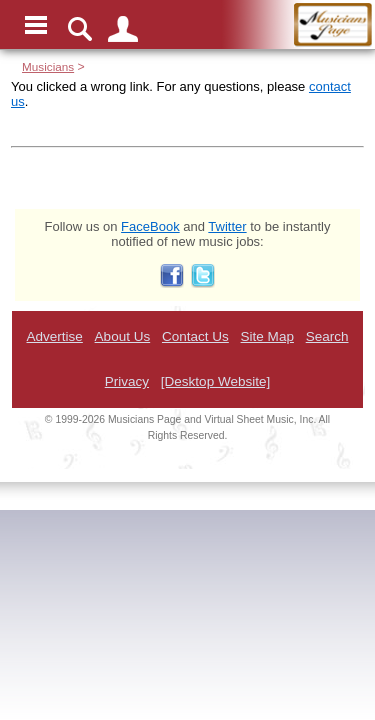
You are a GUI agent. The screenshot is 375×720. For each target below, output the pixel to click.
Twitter (227, 226)
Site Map (267, 336)
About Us (123, 336)
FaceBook (150, 226)
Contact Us (195, 336)
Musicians (48, 66)
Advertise (54, 336)
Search (327, 336)
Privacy (127, 381)
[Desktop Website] (215, 381)
